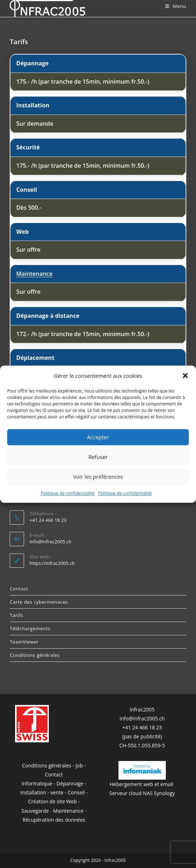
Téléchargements (30, 628)
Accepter (98, 437)
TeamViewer (24, 642)
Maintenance (34, 274)
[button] (185, 376)
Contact (19, 589)
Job (79, 765)
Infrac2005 (142, 709)
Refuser (98, 457)
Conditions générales (35, 655)
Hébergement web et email (142, 784)
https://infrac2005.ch (52, 563)
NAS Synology (159, 793)
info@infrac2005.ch (50, 542)
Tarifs (16, 615)
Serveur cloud (126, 793)
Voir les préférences (98, 477)
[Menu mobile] (176, 6)
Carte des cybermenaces (39, 602)
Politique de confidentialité (68, 493)
